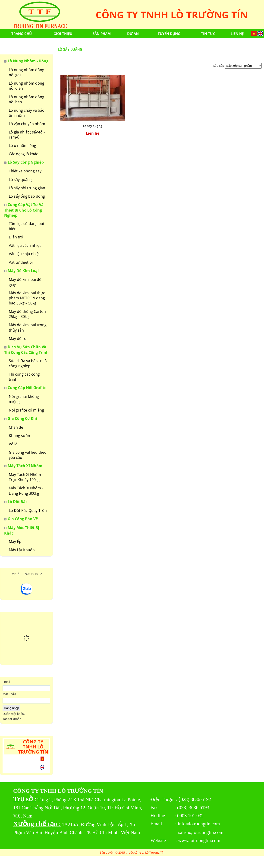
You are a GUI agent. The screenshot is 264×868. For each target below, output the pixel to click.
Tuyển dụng (169, 34)
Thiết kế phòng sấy (25, 171)
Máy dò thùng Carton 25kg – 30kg (27, 314)
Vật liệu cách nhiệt (25, 245)
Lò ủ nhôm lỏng (22, 146)
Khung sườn (19, 436)
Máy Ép (15, 542)
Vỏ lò (13, 444)
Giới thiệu (63, 34)
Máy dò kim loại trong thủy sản (28, 327)
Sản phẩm (102, 34)
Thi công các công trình (24, 377)
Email (6, 682)
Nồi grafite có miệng (26, 410)
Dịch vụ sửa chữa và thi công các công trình (26, 350)
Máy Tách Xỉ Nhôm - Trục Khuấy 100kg (26, 477)
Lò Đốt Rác (17, 502)
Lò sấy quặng (20, 180)
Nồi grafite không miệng (24, 399)
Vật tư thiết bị (21, 262)
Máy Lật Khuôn (22, 550)
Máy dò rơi (18, 339)
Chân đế (16, 427)
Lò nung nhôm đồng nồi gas (27, 72)
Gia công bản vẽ (23, 519)
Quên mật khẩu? (14, 714)
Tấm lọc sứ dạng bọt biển (27, 226)
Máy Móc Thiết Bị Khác (22, 530)
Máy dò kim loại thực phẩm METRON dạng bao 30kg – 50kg (27, 298)
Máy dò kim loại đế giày (25, 282)
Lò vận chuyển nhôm (27, 124)
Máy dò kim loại (23, 271)
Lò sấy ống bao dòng (27, 196)
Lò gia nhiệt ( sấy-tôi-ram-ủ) (27, 135)
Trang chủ (22, 34)
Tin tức (208, 34)
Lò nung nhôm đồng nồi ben (27, 99)
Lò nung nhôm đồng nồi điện (27, 86)
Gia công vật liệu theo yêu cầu (28, 455)
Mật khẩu (9, 694)
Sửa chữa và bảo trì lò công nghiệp (28, 363)
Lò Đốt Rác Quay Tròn (28, 510)
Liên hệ (237, 34)
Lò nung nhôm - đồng (28, 61)
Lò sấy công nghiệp (26, 162)
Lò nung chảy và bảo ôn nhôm (27, 113)
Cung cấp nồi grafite (27, 388)
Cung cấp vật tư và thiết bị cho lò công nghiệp (24, 210)
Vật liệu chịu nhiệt (24, 254)
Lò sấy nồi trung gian (27, 188)
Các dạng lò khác (23, 154)
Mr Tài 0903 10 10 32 (26, 574)
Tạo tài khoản (12, 719)
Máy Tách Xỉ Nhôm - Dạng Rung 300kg (26, 491)
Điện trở (16, 237)
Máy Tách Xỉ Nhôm (25, 466)
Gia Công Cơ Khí (22, 418)
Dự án (133, 34)
